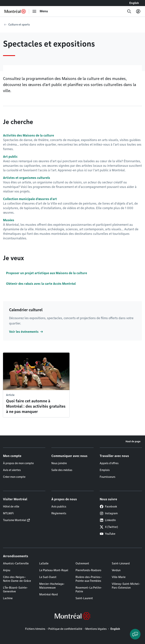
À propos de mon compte (18, 463)
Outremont (82, 563)
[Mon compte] (138, 11)
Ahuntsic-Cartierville (16, 563)
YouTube (108, 534)
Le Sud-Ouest (48, 577)
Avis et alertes (12, 470)
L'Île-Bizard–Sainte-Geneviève (15, 590)
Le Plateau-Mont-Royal (54, 570)
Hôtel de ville (11, 507)
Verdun (116, 570)
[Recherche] (129, 11)
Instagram (109, 513)
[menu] (40, 11)
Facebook (108, 507)
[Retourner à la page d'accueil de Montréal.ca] (15, 11)
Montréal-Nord (49, 594)
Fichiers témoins (35, 629)
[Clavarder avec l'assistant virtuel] (135, 634)
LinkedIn (108, 520)
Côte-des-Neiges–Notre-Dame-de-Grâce (17, 579)
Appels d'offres (109, 463)
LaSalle (44, 563)
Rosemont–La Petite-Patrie (89, 590)
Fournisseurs (108, 477)
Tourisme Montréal (15, 520)
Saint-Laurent (84, 598)
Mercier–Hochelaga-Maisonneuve (52, 586)
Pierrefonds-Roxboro (88, 570)
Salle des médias (62, 470)
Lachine (8, 598)
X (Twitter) (109, 527)
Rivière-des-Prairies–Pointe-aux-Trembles (89, 579)
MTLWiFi (8, 513)
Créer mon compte (14, 477)
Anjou (7, 570)
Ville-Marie (119, 577)
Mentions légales (96, 629)
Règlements (59, 513)
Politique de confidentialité (65, 629)
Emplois (105, 470)
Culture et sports (19, 25)
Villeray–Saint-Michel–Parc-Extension (126, 586)
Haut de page (133, 441)
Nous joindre (59, 463)
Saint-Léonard (121, 563)
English (134, 3)
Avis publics (59, 507)
